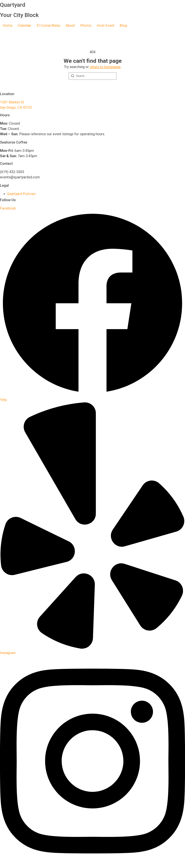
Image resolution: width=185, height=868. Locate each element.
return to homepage (105, 67)
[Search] (73, 76)
